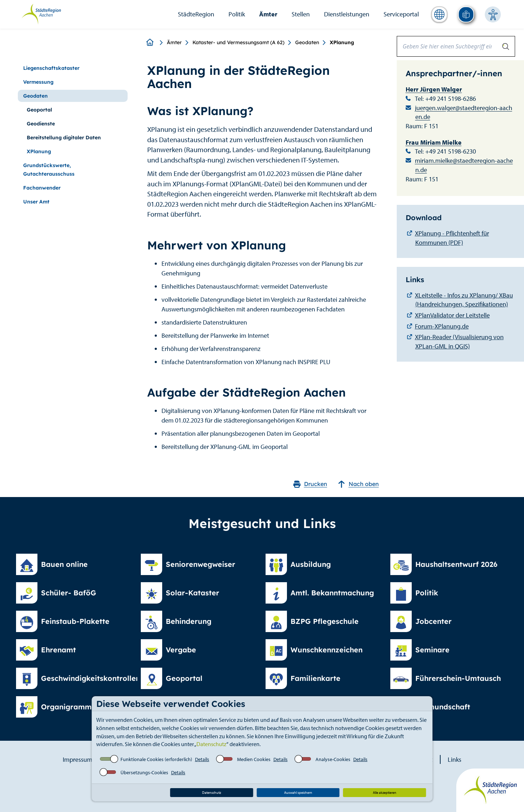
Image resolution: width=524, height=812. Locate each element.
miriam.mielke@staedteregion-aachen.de (464, 165)
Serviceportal (401, 14)
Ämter (268, 14)
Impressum (78, 759)
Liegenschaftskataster (51, 68)
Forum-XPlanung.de (442, 326)
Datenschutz (211, 744)
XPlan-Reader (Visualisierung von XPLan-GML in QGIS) (459, 342)
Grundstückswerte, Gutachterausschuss (49, 170)
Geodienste (41, 124)
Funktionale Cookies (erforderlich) (156, 759)
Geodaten (307, 42)
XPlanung (39, 151)
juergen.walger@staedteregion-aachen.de (464, 112)
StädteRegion (196, 14)
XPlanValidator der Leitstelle (452, 315)
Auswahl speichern (298, 793)
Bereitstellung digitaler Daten (64, 138)
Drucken (310, 484)
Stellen (301, 14)
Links (454, 759)
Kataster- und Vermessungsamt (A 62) (238, 42)
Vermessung (38, 82)
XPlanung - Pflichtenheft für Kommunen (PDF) (452, 238)
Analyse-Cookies (333, 759)
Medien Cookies (254, 759)
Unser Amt (36, 202)
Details (202, 759)
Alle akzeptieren (385, 793)
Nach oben (358, 484)
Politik (237, 14)
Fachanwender (42, 188)
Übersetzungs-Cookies (144, 772)
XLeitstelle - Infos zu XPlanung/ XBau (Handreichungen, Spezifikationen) (464, 300)
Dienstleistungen (347, 14)
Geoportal (39, 110)
